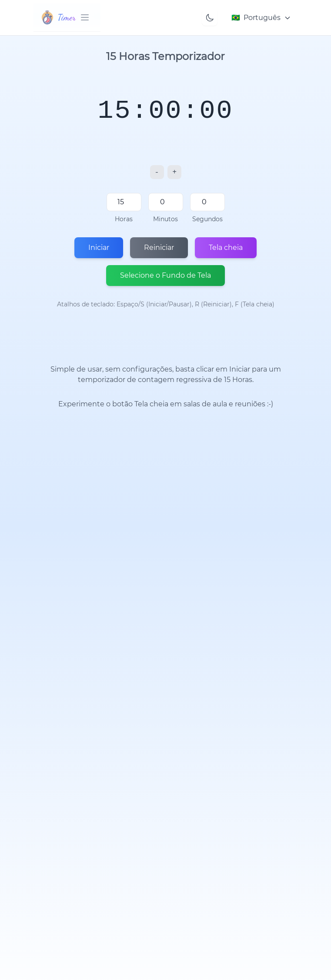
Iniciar (99, 247)
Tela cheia (226, 247)
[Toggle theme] (210, 18)
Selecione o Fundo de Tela (165, 275)
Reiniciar (159, 247)
